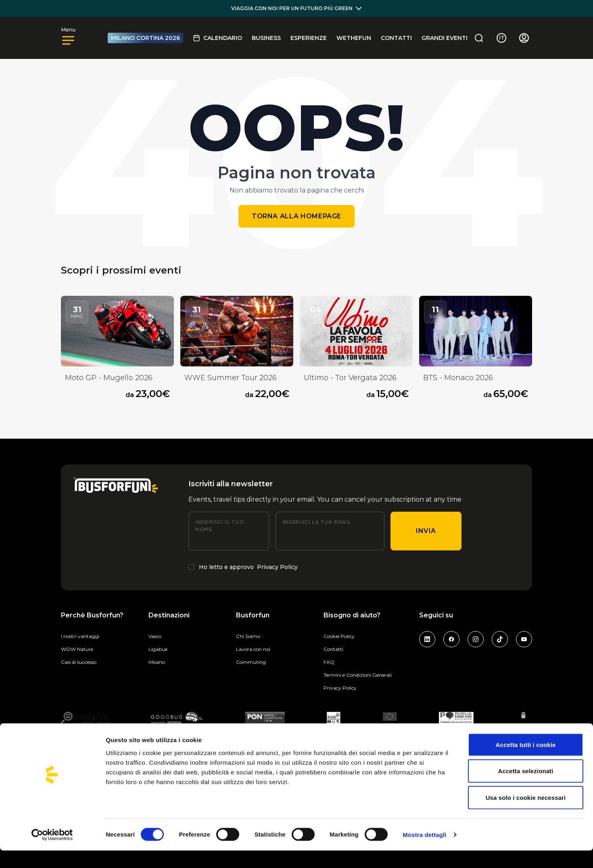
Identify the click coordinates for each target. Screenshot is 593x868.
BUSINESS (266, 38)
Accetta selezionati (526, 789)
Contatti (396, 38)
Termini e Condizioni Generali (358, 675)
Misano (157, 662)
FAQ (329, 662)
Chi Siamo (248, 636)
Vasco (155, 636)
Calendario (217, 38)
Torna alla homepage (296, 216)
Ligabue (158, 649)
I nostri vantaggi (80, 636)
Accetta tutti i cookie (526, 762)
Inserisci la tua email (317, 522)
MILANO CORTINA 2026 (145, 38)
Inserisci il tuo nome (220, 526)
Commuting (251, 662)
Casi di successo (79, 662)
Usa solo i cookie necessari (526, 815)
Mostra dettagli (424, 852)
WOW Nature (77, 649)
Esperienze (309, 38)
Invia (426, 531)
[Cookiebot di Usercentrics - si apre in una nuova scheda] (52, 852)
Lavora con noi (253, 649)
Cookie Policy (339, 636)
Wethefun (354, 38)
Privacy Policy (277, 567)
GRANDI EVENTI (445, 38)
